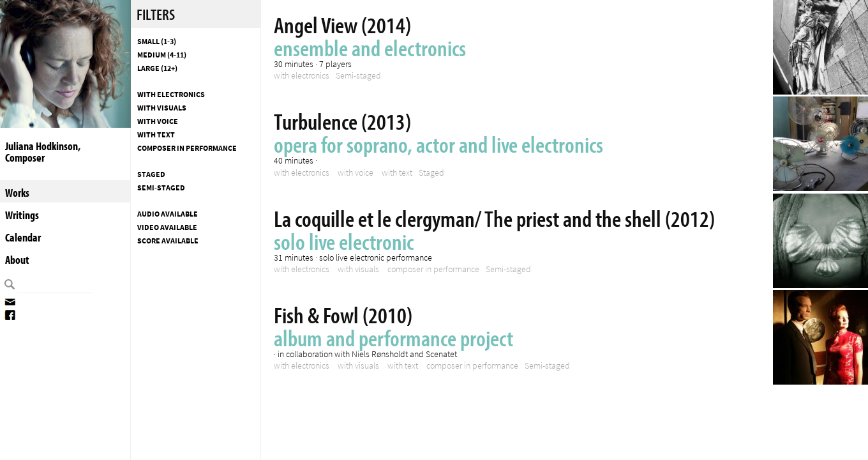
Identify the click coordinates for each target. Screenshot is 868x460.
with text (156, 135)
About (17, 260)
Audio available (168, 214)
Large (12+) (157, 68)
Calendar (23, 237)
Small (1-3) (157, 42)
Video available (167, 227)
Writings (22, 215)
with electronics (171, 95)
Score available (168, 241)
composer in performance (187, 148)
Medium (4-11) (162, 55)
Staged (151, 174)
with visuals (162, 108)
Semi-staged (161, 188)
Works (17, 193)
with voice (158, 121)
